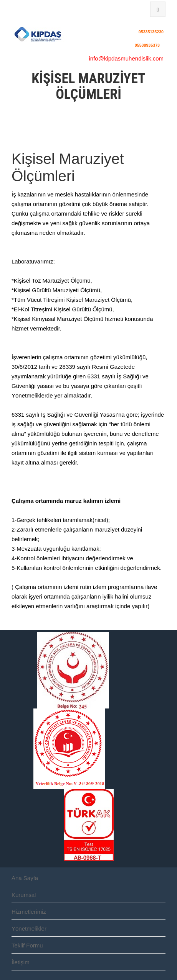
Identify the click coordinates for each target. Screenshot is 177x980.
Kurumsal (24, 895)
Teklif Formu (27, 945)
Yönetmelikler (29, 928)
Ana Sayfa (25, 878)
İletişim (21, 962)
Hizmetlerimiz (29, 912)
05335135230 (151, 32)
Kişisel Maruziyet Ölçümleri (68, 167)
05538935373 (147, 45)
